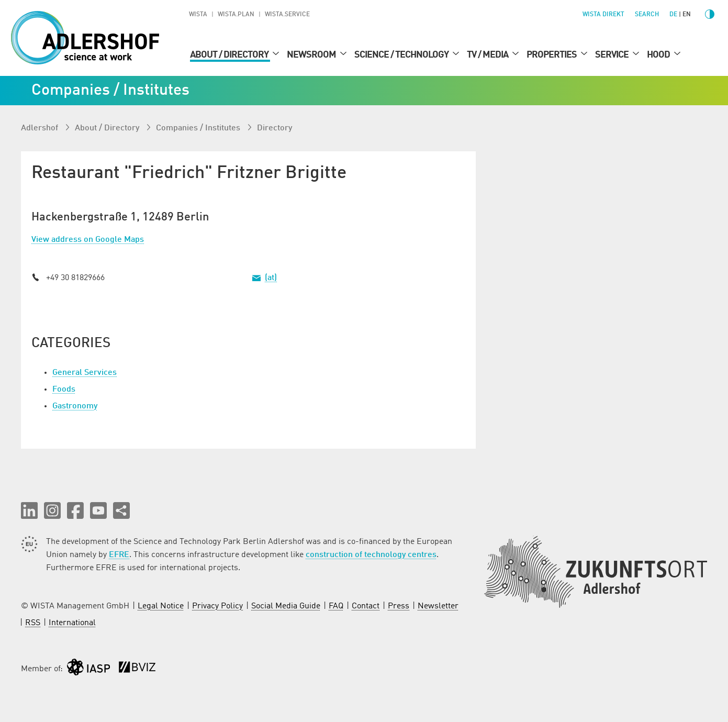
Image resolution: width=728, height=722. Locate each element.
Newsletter (438, 606)
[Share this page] (121, 510)
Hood (659, 55)
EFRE (119, 555)
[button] (29, 510)
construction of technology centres (371, 555)
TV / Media (488, 55)
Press (399, 606)
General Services (85, 373)
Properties (552, 55)
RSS (33, 623)
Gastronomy (75, 406)
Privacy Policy (217, 606)
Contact (366, 606)
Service (613, 55)
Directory (275, 128)
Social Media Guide (286, 606)
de (673, 15)
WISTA (198, 15)
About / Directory (230, 55)
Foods (64, 390)
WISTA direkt (603, 15)
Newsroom (312, 55)
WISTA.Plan (236, 15)
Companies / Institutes (199, 128)
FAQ (336, 606)
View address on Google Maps (88, 240)
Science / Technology (402, 55)
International (72, 623)
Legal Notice (161, 606)
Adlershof (41, 128)
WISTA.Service (287, 15)
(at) (271, 278)
